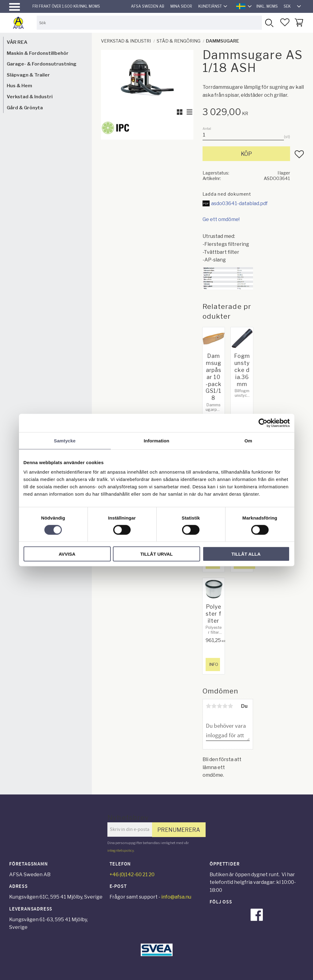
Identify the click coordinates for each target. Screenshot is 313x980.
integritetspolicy (121, 850)
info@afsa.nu (176, 897)
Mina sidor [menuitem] (181, 6)
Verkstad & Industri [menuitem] (30, 97)
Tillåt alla (246, 554)
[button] (15, 7)
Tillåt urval (156, 554)
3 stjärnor (220, 706)
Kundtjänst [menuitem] (210, 6)
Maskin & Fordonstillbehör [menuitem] (38, 53)
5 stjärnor (231, 706)
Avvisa (67, 554)
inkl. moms (267, 6)
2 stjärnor (214, 706)
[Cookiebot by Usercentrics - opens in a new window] (263, 423)
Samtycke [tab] (65, 440)
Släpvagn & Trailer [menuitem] (28, 75)
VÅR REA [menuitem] (17, 42)
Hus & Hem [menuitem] (19, 86)
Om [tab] (248, 440)
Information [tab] (157, 440)
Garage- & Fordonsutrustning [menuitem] (42, 64)
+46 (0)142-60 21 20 (132, 875)
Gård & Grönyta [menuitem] (25, 108)
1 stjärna (209, 706)
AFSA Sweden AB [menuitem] (148, 6)
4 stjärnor (225, 706)
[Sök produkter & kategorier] (149, 23)
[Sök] (269, 23)
